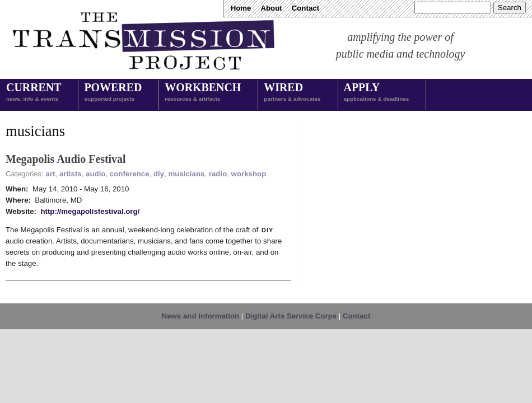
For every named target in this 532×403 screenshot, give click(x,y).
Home (241, 8)
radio (218, 174)
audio (95, 174)
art (51, 174)
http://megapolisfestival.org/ (90, 211)
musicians (187, 174)
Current (34, 93)
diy (159, 174)
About (271, 8)
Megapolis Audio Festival (66, 159)
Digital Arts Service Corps (291, 316)
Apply (377, 93)
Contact (305, 8)
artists (71, 174)
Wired (292, 93)
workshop (249, 174)
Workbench (203, 93)
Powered (113, 93)
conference (130, 174)
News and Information (201, 316)
